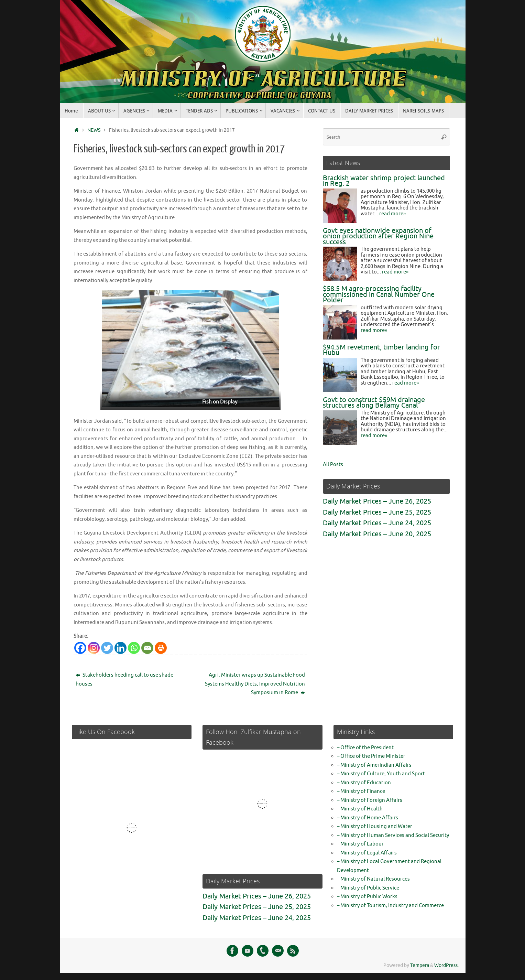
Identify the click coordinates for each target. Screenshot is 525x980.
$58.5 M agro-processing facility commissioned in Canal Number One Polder (379, 294)
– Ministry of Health (360, 809)
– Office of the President (365, 748)
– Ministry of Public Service (368, 888)
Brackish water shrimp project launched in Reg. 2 (384, 181)
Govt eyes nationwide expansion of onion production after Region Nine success (378, 236)
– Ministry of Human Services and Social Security (393, 835)
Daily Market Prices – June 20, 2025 (377, 534)
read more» (392, 214)
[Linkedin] (121, 648)
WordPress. (446, 965)
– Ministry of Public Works (367, 897)
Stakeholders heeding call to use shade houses (124, 680)
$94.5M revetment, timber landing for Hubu (381, 350)
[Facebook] (80, 648)
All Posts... (335, 465)
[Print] (161, 648)
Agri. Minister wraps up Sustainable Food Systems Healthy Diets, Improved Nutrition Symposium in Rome (255, 684)
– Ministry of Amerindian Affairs (374, 765)
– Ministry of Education (364, 783)
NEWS (94, 130)
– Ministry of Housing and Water (375, 826)
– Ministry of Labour (360, 844)
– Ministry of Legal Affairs (367, 853)
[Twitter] (107, 648)
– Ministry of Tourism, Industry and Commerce (390, 906)
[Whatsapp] (134, 648)
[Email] (147, 648)
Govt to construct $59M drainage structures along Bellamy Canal (374, 403)
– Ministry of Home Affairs (368, 818)
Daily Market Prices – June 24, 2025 (377, 523)
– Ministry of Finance (361, 791)
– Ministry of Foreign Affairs (370, 800)
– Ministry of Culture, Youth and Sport (381, 774)
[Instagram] (94, 648)
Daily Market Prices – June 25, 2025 (377, 512)
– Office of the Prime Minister (371, 756)
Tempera (420, 965)
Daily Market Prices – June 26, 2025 (377, 501)
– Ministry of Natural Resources (373, 879)
